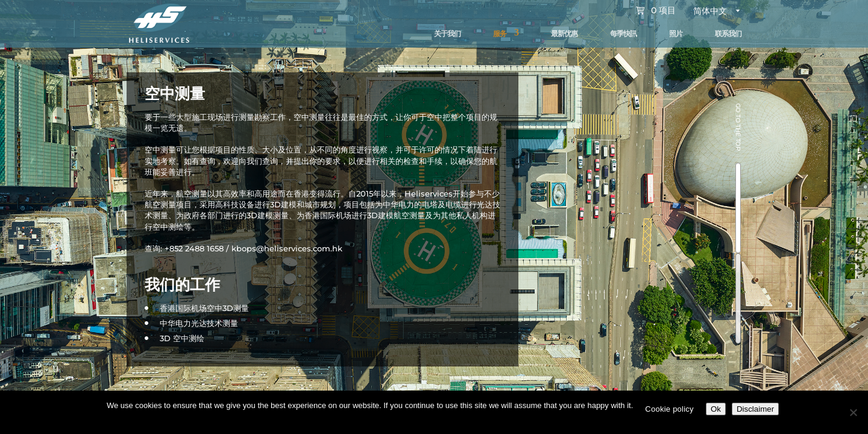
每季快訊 (623, 33)
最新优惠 (564, 33)
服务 (500, 33)
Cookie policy (669, 409)
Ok (716, 409)
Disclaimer (755, 409)
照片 (676, 33)
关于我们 (447, 33)
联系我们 (728, 33)
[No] (853, 412)
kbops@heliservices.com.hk (287, 248)
